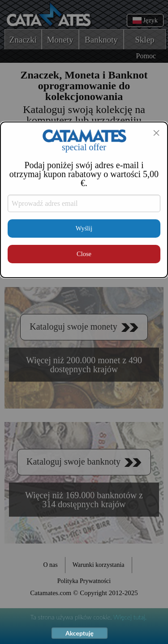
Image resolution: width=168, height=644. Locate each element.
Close (84, 254)
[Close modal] (156, 133)
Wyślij (84, 228)
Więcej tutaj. (130, 617)
